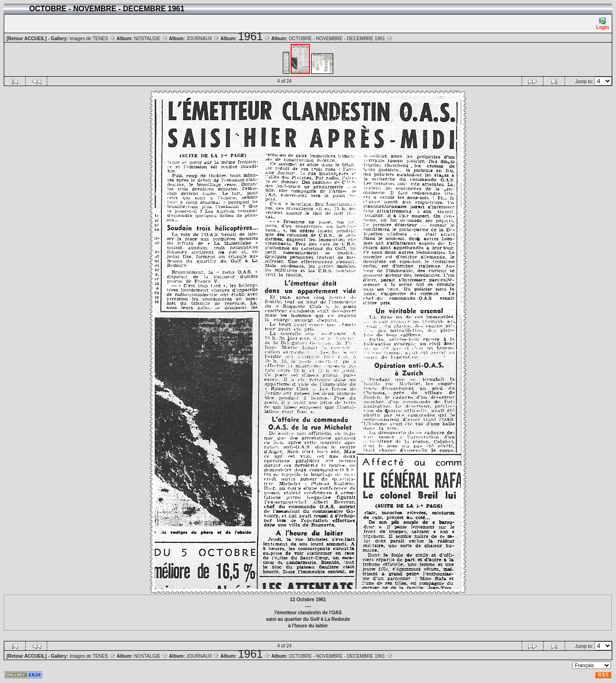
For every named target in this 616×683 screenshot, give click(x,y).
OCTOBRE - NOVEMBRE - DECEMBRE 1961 (341, 39)
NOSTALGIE (151, 39)
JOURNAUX (203, 39)
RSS (603, 675)
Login (603, 24)
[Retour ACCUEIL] (27, 39)
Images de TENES (93, 39)
